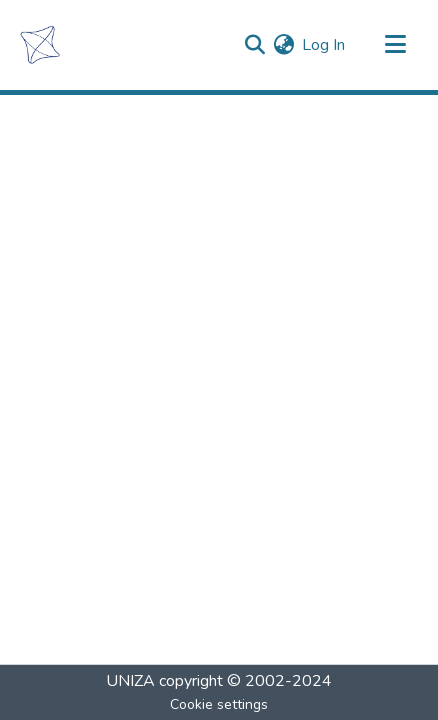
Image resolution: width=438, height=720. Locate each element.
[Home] (39, 45)
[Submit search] (254, 45)
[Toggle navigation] (395, 45)
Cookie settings (219, 704)
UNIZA (130, 681)
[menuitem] (283, 45)
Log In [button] (324, 45)
